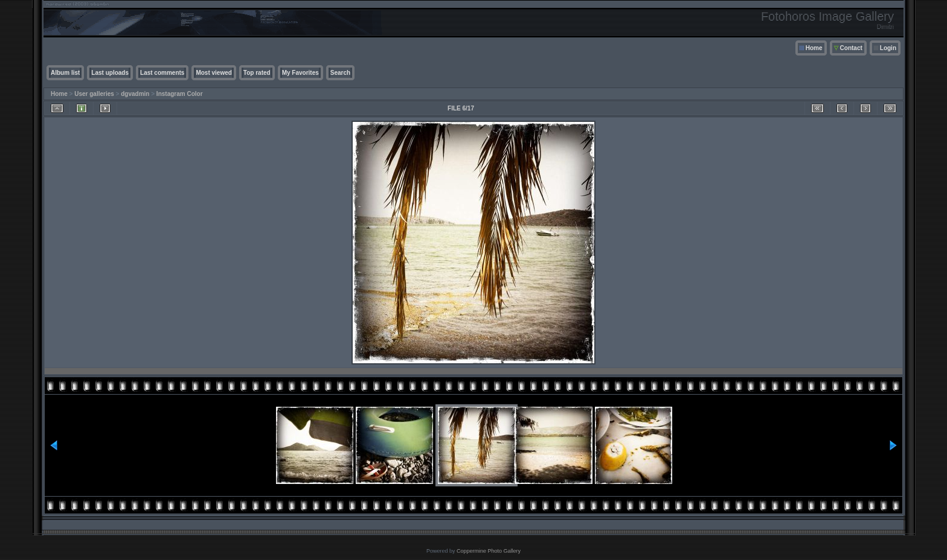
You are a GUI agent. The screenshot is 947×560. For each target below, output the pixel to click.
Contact (851, 48)
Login (888, 48)
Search (340, 73)
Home (814, 48)
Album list (65, 73)
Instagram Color (180, 94)
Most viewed (213, 73)
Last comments (162, 73)
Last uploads (110, 73)
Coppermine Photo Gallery (489, 551)
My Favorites (300, 73)
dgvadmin (135, 94)
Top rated (257, 73)
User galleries (94, 94)
